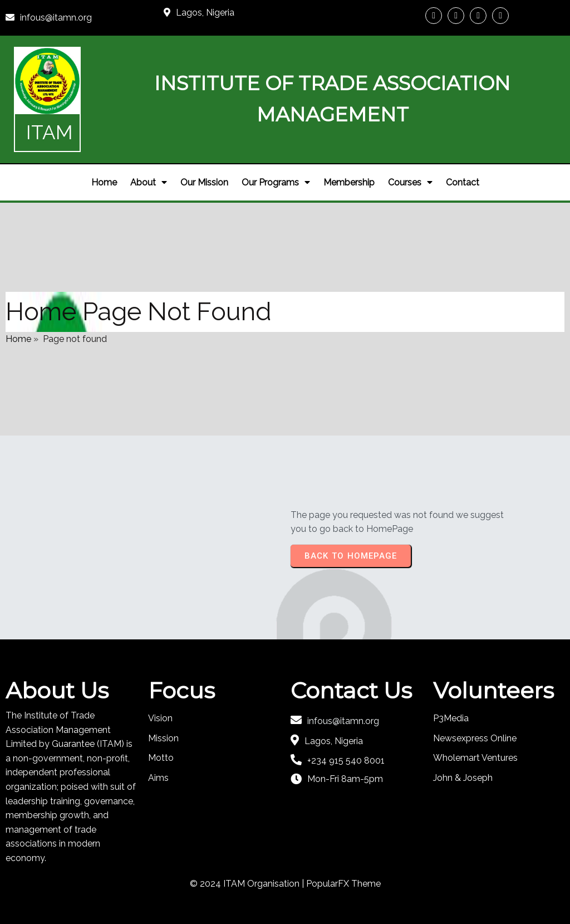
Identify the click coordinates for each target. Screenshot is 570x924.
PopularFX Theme (343, 884)
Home (18, 339)
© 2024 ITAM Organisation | (248, 884)
